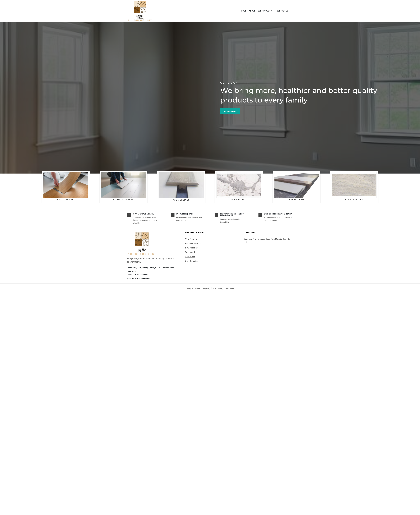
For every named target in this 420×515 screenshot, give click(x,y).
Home (244, 11)
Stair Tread (297, 200)
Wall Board (239, 200)
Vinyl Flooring (66, 200)
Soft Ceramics (354, 200)
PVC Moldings (181, 200)
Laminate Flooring (124, 200)
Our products (265, 11)
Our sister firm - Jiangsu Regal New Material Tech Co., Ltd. (267, 241)
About (252, 11)
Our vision (229, 89)
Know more (230, 118)
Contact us (282, 11)
